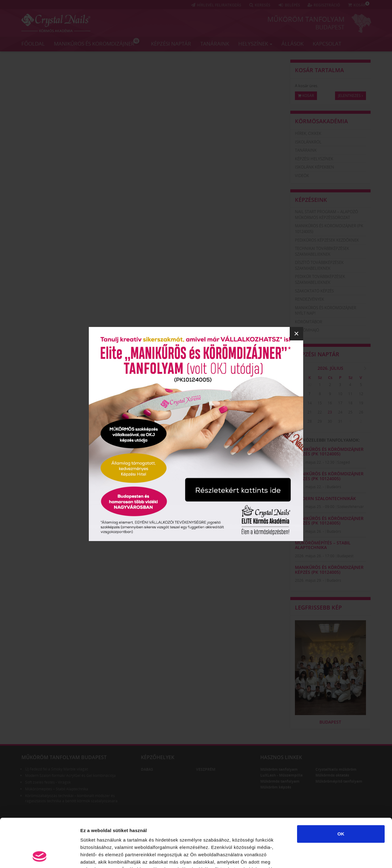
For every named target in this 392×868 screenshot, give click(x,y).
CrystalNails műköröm (336, 769)
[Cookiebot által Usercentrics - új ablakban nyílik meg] (40, 856)
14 (310, 403)
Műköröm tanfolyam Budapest (64, 757)
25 (350, 412)
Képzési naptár (171, 44)
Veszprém (206, 769)
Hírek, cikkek (308, 133)
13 (299, 403)
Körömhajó (307, 330)
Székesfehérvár (351, 507)
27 (299, 421)
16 (330, 403)
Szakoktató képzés (314, 291)
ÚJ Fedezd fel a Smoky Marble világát (57, 769)
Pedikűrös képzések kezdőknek (327, 240)
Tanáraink (215, 44)
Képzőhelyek (158, 757)
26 (361, 412)
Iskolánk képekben (315, 167)
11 (350, 394)
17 (340, 403)
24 (340, 412)
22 (320, 412)
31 (340, 421)
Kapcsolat (327, 44)
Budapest (330, 27)
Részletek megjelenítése (348, 856)
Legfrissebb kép (318, 607)
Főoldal (33, 44)
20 (299, 412)
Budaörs (334, 487)
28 (310, 421)
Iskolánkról (308, 142)
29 (299, 385)
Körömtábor (309, 322)
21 (310, 412)
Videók (302, 176)
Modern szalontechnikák (325, 498)
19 (361, 403)
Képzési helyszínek (314, 159)
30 (310, 385)
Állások (292, 44)
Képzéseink (311, 200)
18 (350, 403)
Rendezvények (309, 299)
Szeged (343, 462)
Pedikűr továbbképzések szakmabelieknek (320, 279)
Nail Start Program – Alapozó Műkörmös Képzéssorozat (326, 215)
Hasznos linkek (281, 757)
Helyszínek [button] (255, 44)
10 (340, 394)
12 (361, 394)
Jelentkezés (351, 96)
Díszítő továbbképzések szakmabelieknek (319, 265)
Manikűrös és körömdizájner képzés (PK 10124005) (329, 451)
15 (320, 403)
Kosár (306, 96)
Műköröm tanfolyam (306, 19)
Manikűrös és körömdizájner (97, 43)
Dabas (147, 769)
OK (341, 788)
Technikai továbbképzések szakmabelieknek (322, 251)
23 (330, 412)
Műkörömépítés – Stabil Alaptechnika (323, 545)
